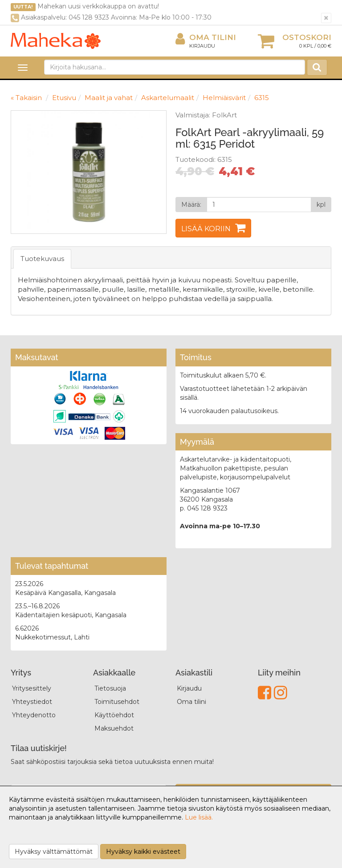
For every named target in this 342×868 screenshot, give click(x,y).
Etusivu (64, 98)
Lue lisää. (199, 817)
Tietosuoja (110, 688)
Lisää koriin (206, 229)
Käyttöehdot (114, 715)
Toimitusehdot (117, 702)
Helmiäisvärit (224, 98)
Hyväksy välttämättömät (54, 852)
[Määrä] (259, 205)
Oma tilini (206, 37)
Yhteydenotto (34, 715)
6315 (262, 98)
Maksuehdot (114, 728)
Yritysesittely (32, 688)
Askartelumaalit (168, 98)
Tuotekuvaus (42, 259)
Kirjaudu (202, 46)
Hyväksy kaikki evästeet (143, 852)
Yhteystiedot (32, 702)
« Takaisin (26, 98)
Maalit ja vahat (109, 98)
